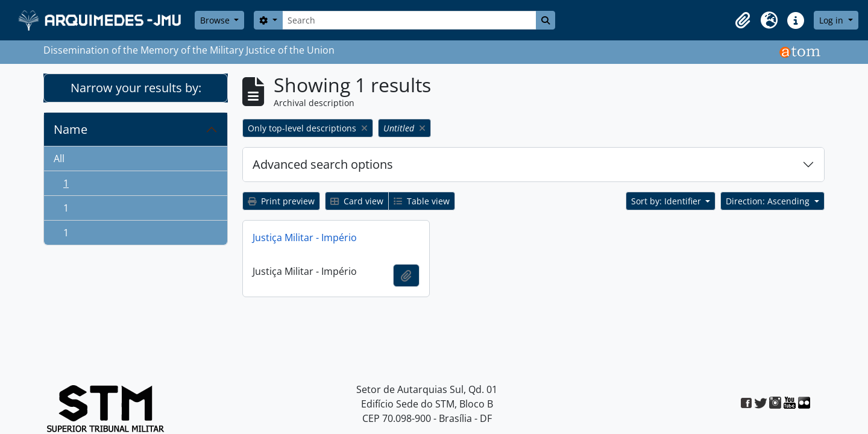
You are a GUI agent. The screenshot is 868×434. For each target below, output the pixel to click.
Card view (357, 201)
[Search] (409, 20)
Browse (216, 20)
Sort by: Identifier (667, 201)
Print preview (281, 201)
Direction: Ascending (769, 201)
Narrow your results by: (136, 88)
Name (71, 129)
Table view (422, 201)
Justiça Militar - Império (305, 237)
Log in (832, 20)
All (59, 159)
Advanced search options (323, 164)
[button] (743, 20)
